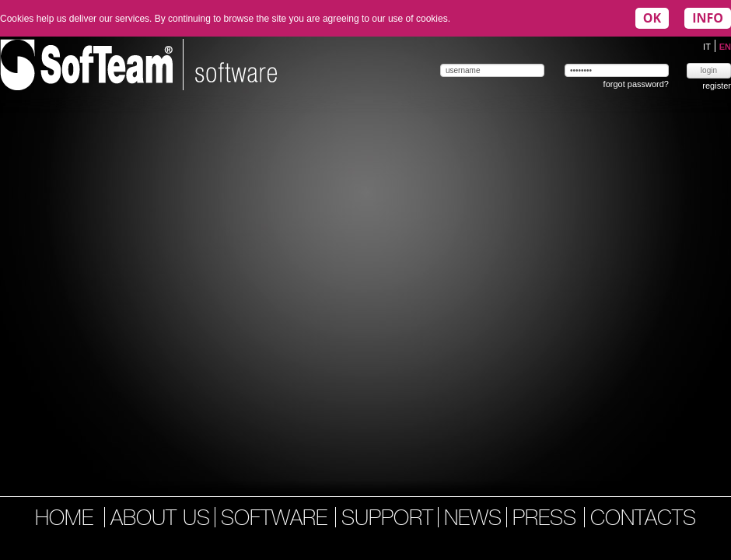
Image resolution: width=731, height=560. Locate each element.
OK (652, 18)
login (709, 70)
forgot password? (636, 84)
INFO (708, 18)
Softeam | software (138, 65)
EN (725, 47)
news (473, 520)
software (277, 520)
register (717, 86)
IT (708, 47)
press (547, 520)
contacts (643, 520)
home (64, 520)
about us (160, 520)
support (387, 520)
